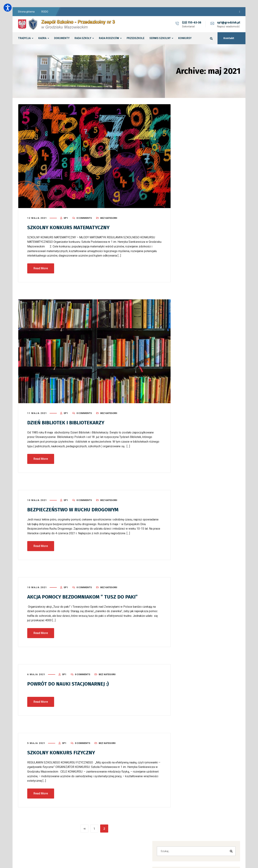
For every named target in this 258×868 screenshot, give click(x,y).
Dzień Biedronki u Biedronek (202, 176)
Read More (41, 267)
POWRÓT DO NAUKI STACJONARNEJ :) (71, 682)
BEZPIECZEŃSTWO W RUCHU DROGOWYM (76, 508)
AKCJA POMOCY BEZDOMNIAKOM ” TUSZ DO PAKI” (87, 595)
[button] (205, 307)
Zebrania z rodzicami (198, 160)
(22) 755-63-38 (192, 22)
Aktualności (193, 338)
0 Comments (84, 217)
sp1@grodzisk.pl (229, 22)
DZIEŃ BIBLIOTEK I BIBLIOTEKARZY (69, 421)
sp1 (66, 217)
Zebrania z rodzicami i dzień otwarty (207, 168)
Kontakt (229, 38)
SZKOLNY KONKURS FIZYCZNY (63, 751)
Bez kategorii (109, 217)
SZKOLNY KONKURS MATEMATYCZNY (71, 226)
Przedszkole (193, 363)
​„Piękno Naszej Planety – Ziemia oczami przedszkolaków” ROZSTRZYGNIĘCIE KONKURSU (210, 189)
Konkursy (191, 355)
